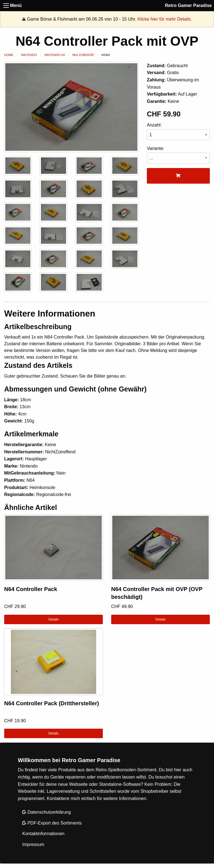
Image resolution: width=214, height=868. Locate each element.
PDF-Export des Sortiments (52, 823)
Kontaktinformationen (43, 834)
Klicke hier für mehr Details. (165, 19)
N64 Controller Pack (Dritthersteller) (52, 703)
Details (54, 619)
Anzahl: (178, 131)
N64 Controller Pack (31, 589)
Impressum (33, 844)
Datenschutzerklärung (47, 812)
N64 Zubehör (83, 55)
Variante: (178, 155)
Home (9, 55)
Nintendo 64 (55, 55)
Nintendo (29, 55)
